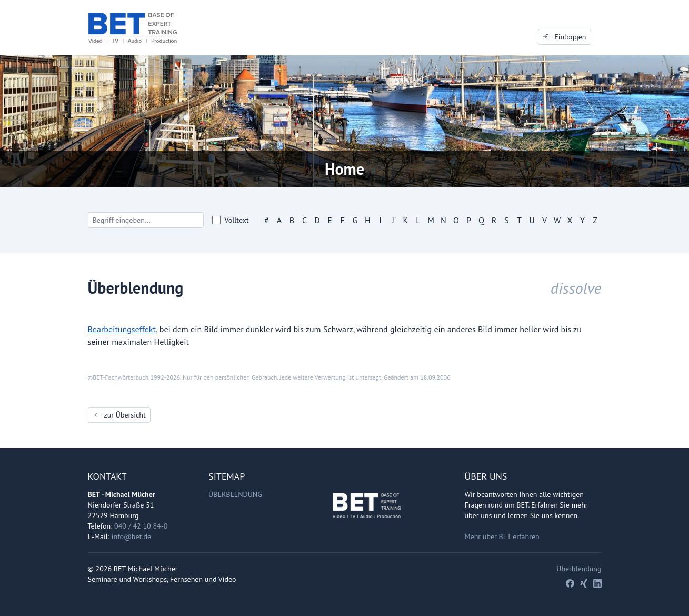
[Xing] (584, 583)
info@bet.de (131, 536)
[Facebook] (570, 583)
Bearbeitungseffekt (122, 329)
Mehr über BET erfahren (502, 536)
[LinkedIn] (597, 583)
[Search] (146, 220)
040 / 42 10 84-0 (141, 526)
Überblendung (235, 494)
